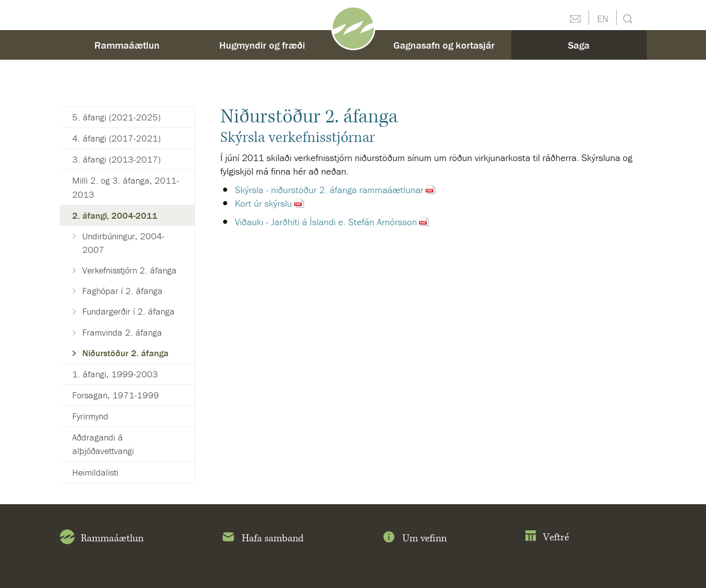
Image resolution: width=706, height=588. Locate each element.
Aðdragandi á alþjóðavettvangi (103, 444)
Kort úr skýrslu (263, 203)
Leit (626, 18)
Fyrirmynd (90, 416)
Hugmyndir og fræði (262, 45)
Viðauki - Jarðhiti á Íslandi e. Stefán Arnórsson (326, 222)
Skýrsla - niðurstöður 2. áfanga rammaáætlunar (329, 190)
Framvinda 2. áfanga (122, 332)
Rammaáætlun (127, 45)
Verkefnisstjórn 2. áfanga (129, 270)
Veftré (547, 538)
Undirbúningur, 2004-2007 (123, 243)
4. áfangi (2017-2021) (116, 138)
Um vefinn (414, 539)
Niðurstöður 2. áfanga (125, 353)
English (603, 18)
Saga (579, 45)
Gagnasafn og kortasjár (444, 45)
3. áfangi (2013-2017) (116, 159)
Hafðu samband (575, 18)
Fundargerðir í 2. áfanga (128, 311)
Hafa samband (262, 539)
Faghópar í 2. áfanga (122, 291)
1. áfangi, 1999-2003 (115, 374)
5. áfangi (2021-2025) (116, 117)
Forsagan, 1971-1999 (116, 395)
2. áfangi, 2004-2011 (115, 215)
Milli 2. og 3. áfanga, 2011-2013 (126, 187)
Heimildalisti (95, 472)
